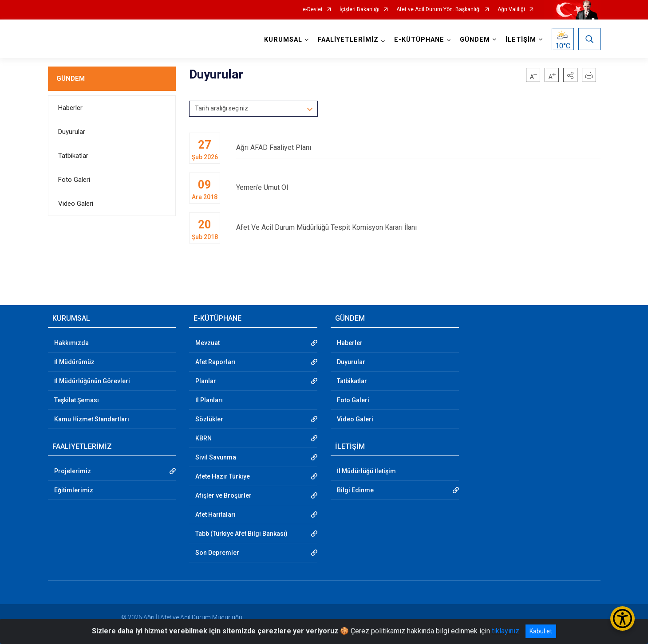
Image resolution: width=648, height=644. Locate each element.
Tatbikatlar (73, 156)
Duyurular (72, 132)
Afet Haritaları (215, 514)
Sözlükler (209, 419)
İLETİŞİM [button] (521, 40)
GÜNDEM (71, 79)
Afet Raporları (215, 362)
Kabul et (541, 631)
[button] (570, 75)
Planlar (206, 381)
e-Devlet (313, 10)
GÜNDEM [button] (475, 40)
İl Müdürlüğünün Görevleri (92, 381)
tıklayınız (506, 631)
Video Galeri (76, 204)
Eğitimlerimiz (74, 490)
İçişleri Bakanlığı (360, 10)
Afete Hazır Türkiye (223, 476)
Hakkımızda (71, 343)
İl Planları (209, 400)
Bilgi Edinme (355, 490)
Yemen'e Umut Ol (418, 187)
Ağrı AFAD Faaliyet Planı (418, 147)
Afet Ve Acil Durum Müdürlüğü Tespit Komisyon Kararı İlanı (418, 227)
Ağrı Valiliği (511, 10)
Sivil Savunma (216, 457)
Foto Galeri (74, 180)
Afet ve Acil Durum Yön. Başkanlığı (439, 10)
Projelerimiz (73, 471)
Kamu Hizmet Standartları (92, 419)
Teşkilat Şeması (77, 400)
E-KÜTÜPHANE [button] (419, 40)
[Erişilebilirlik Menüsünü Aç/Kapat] (622, 618)
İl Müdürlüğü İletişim (366, 471)
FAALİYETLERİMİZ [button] (348, 40)
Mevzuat (207, 343)
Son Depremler (217, 553)
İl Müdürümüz (74, 362)
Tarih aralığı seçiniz (221, 108)
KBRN (203, 438)
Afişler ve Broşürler (223, 495)
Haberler (70, 108)
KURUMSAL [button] (283, 40)
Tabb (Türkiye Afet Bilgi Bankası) (241, 534)
